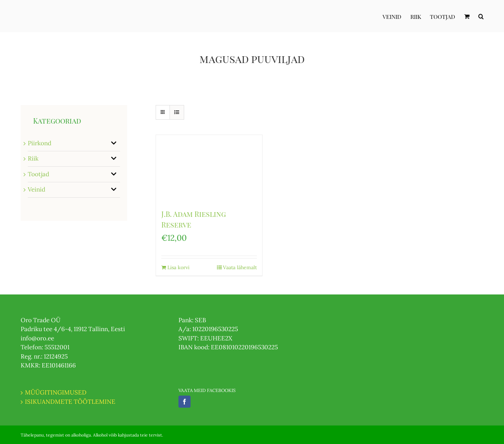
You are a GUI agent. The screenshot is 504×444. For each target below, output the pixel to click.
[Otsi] (481, 16)
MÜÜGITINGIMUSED (56, 392)
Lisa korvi (178, 267)
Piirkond (40, 143)
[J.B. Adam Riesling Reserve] (209, 168)
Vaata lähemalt (240, 267)
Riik (33, 158)
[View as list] (177, 112)
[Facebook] (185, 402)
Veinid (37, 189)
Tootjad (38, 174)
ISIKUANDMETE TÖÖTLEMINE (70, 402)
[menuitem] (396, 16)
